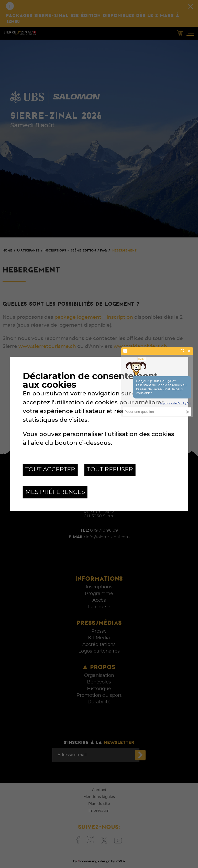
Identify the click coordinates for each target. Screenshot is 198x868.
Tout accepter (50, 470)
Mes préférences (55, 492)
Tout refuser (110, 470)
